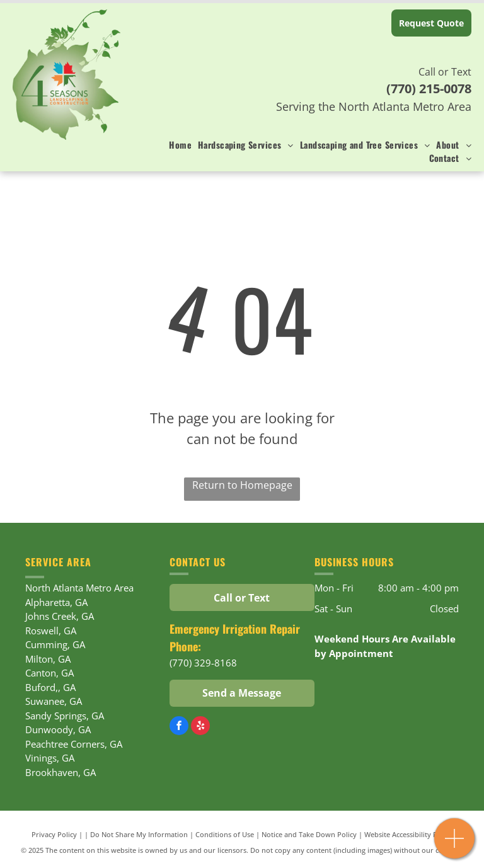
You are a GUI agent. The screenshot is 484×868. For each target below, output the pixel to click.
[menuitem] (177, 145)
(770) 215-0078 (429, 89)
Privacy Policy (54, 834)
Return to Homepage (242, 485)
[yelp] (200, 727)
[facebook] (179, 727)
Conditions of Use (225, 834)
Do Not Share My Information (139, 834)
